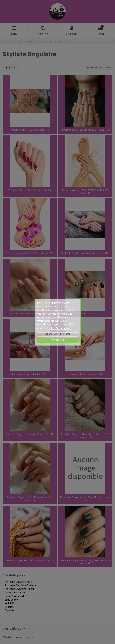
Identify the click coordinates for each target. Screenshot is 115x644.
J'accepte (57, 340)
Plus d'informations (60, 328)
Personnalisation (57, 334)
